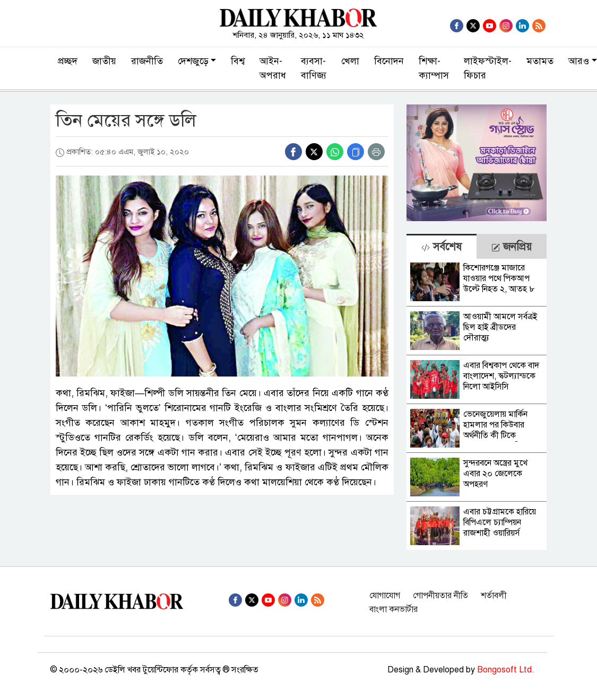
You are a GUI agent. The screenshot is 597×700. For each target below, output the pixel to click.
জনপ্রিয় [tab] (512, 247)
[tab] (442, 246)
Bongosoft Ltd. (506, 670)
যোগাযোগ (385, 596)
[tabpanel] (477, 404)
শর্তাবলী (494, 596)
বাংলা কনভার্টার (393, 609)
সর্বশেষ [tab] (442, 247)
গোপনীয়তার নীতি (440, 596)
